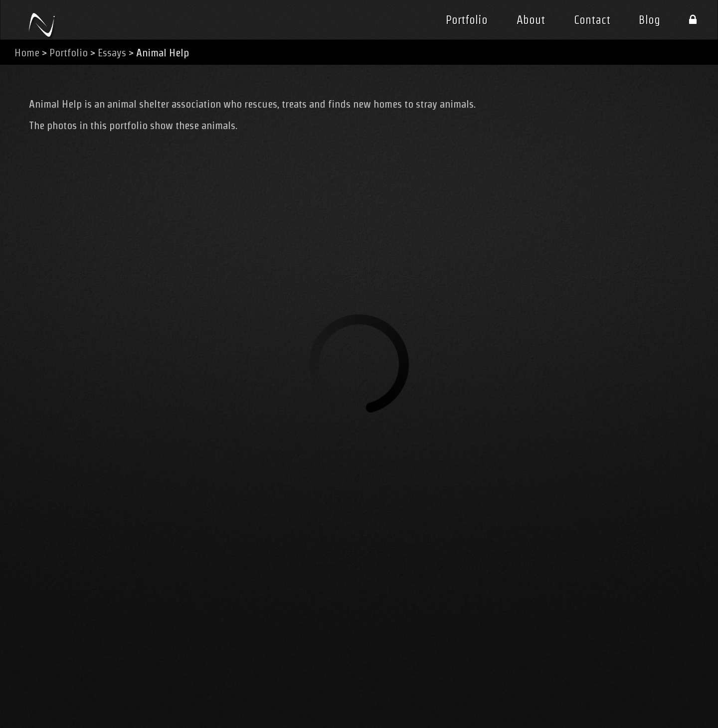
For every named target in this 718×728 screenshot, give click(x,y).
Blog (649, 20)
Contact (592, 20)
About (531, 20)
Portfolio (467, 20)
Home (27, 53)
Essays (112, 53)
